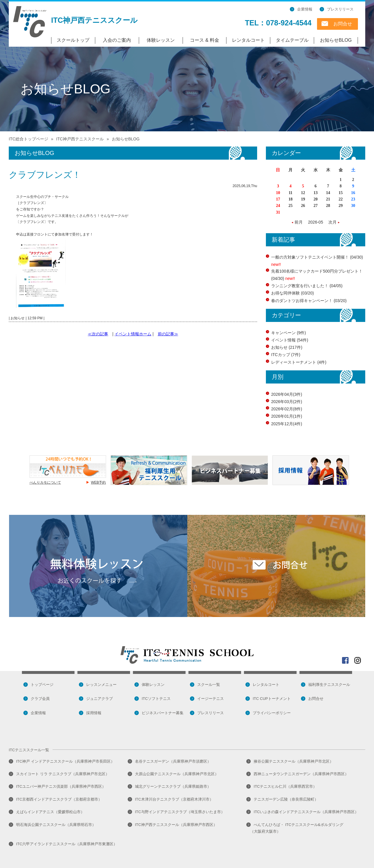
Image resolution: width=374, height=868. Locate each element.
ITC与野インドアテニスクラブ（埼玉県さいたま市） (180, 812)
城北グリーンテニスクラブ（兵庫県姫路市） (173, 786)
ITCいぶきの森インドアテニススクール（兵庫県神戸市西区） (306, 812)
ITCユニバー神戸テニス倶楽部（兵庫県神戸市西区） (61, 786)
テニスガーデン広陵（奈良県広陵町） (286, 799)
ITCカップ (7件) (286, 355)
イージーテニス (211, 699)
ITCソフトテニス (156, 699)
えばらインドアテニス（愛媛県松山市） (50, 812)
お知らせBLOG (336, 40)
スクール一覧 (209, 685)
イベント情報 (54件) (290, 340)
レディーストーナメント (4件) (299, 362)
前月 (299, 222)
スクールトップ (73, 40)
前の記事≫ (168, 334)
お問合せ (343, 24)
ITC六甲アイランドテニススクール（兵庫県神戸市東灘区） (67, 844)
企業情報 (305, 9)
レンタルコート (248, 40)
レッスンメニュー (101, 685)
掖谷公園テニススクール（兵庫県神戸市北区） (294, 761)
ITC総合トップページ (28, 139)
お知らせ (18, 318)
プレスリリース (340, 9)
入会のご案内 (117, 40)
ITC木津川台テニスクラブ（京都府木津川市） (174, 799)
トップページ (42, 685)
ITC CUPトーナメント (272, 699)
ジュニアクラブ (99, 699)
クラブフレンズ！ (45, 175)
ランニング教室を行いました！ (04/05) (307, 286)
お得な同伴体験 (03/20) (292, 293)
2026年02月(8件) (287, 409)
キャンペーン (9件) (289, 333)
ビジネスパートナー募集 (163, 713)
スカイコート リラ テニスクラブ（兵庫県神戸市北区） (63, 774)
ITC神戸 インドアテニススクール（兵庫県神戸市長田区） (65, 761)
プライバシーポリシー (272, 713)
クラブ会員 (40, 699)
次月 (332, 222)
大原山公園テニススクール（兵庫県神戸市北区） (177, 774)
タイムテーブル (292, 40)
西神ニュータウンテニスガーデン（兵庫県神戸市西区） (301, 774)
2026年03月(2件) (287, 402)
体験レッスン (161, 40)
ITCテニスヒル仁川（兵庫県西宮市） (285, 786)
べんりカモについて (45, 482)
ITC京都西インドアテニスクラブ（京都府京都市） (59, 799)
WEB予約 (98, 482)
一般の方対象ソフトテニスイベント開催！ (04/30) (317, 257)
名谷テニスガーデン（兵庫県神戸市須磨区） (173, 761)
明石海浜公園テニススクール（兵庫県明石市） (56, 825)
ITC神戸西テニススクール (94, 20)
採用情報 (94, 713)
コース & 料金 (205, 40)
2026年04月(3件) (287, 394)
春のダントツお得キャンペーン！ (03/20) (309, 301)
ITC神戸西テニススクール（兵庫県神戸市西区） (176, 825)
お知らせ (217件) (287, 347)
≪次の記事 (98, 334)
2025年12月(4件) (287, 424)
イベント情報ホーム (133, 334)
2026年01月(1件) (287, 416)
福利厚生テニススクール (329, 685)
